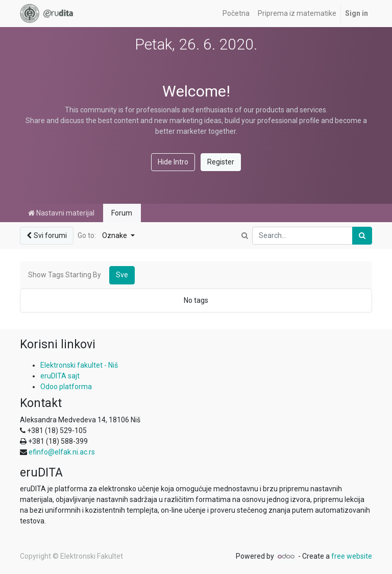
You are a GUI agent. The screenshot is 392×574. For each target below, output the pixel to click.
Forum (122, 213)
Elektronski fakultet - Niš (79, 365)
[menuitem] (236, 14)
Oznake (115, 235)
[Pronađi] (362, 236)
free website (352, 556)
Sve (122, 275)
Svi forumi (47, 235)
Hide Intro (173, 162)
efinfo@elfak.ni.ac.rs (62, 452)
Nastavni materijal (61, 213)
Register (221, 162)
